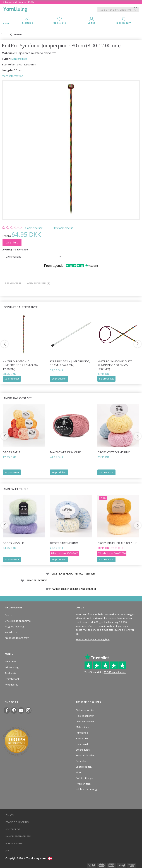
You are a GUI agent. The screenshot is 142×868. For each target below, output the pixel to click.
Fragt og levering (14, 627)
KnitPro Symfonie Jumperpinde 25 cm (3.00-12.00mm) (20, 365)
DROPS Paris (11, 452)
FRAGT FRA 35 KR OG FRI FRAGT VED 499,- (73, 574)
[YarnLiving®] (15, 9)
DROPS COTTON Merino (114, 452)
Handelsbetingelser (18, 836)
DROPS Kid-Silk (13, 543)
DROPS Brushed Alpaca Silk (117, 543)
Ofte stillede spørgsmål (18, 621)
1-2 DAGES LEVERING (36, 580)
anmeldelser (34, 228)
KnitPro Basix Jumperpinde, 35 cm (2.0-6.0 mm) (70, 363)
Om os (9, 615)
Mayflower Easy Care (65, 452)
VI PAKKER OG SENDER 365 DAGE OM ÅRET (73, 589)
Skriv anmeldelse (63, 228)
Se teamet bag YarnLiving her (92, 639)
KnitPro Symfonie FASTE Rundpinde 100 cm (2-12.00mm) (115, 365)
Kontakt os (11, 632)
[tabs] (124, 21)
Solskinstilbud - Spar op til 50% (18, 2)
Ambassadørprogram (17, 638)
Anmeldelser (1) (39, 283)
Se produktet (12, 379)
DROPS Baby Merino (64, 543)
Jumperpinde (19, 59)
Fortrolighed (14, 843)
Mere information (12, 76)
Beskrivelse (13, 283)
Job (8, 850)
